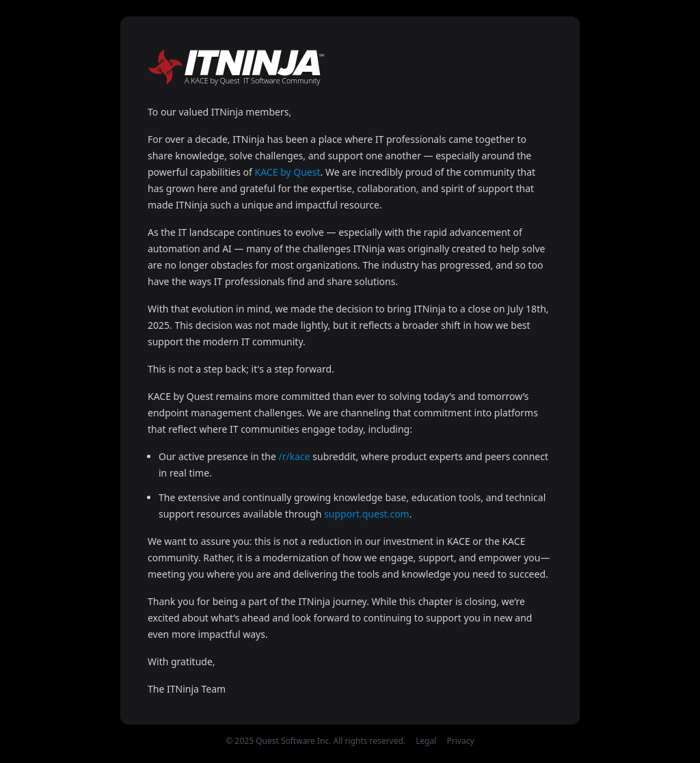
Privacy (461, 741)
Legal (426, 741)
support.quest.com (367, 514)
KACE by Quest (288, 172)
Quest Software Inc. (293, 741)
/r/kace (295, 456)
